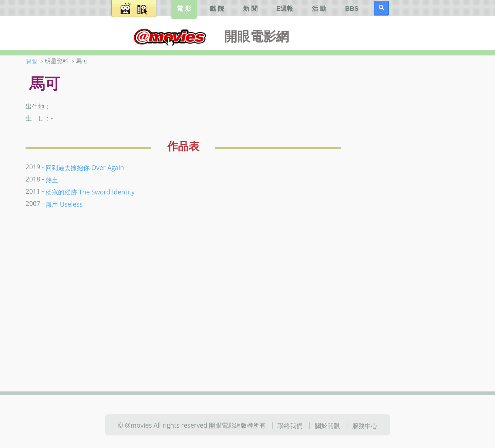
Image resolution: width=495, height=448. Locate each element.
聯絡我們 (290, 425)
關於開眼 (327, 425)
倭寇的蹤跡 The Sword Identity (90, 192)
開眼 (31, 61)
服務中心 (365, 425)
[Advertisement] (421, 173)
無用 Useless (64, 204)
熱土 (52, 180)
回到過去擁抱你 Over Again (85, 167)
